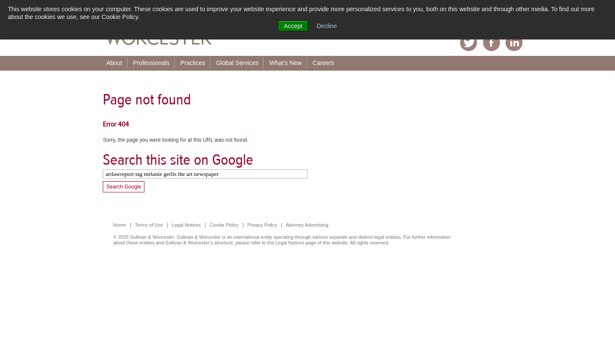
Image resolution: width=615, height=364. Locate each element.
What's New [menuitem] (285, 63)
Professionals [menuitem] (151, 63)
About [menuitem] (114, 63)
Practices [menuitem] (193, 63)
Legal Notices (186, 225)
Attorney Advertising (307, 225)
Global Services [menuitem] (237, 63)
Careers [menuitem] (324, 63)
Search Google (124, 187)
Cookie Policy (224, 225)
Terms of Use (149, 225)
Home (119, 225)
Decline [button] (327, 26)
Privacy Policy (262, 225)
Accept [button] (293, 26)
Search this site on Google (178, 160)
